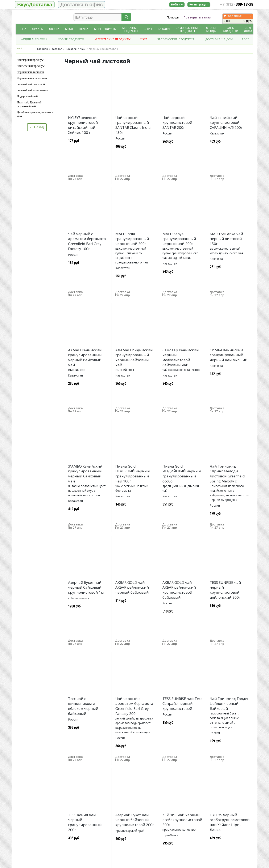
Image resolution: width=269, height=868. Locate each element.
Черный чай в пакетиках (32, 78)
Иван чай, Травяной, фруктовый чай (30, 104)
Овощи (54, 29)
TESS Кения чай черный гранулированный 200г (85, 822)
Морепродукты (105, 29)
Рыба (22, 29)
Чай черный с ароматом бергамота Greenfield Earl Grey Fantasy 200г (134, 706)
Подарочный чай (27, 96)
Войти (177, 4)
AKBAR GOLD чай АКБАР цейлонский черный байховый (132, 587)
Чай (83, 49)
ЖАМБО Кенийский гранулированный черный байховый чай (85, 474)
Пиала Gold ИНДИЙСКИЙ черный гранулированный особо (182, 474)
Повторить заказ (197, 17)
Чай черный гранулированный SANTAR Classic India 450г (133, 125)
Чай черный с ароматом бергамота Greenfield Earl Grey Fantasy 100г (87, 241)
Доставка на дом (219, 39)
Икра (144, 39)
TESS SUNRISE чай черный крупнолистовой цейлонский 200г (225, 590)
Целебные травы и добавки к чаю (35, 114)
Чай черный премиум (30, 60)
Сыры (148, 29)
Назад (37, 127)
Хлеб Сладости (231, 29)
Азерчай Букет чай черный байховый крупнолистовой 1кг (86, 587)
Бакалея (164, 29)
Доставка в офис (82, 5)
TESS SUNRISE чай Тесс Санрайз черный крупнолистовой (182, 704)
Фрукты (38, 29)
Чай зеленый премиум (31, 66)
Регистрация (199, 4)
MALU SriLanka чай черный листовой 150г (226, 239)
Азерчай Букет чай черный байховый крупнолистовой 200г (135, 820)
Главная (42, 49)
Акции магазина (34, 39)
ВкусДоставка (35, 5)
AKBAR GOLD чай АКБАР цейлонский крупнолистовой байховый (179, 590)
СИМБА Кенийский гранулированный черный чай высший (229, 355)
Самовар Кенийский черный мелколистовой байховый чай (181, 357)
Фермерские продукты (113, 39)
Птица (84, 29)
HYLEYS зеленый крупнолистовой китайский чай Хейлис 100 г (83, 125)
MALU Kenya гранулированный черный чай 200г (179, 239)
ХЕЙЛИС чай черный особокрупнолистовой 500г (182, 820)
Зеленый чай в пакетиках (32, 90)
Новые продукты (71, 39)
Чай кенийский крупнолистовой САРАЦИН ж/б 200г (226, 123)
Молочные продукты (130, 29)
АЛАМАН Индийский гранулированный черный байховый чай (134, 357)
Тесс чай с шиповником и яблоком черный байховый (83, 706)
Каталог (57, 49)
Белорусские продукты (176, 39)
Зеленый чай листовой (31, 84)
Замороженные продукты (187, 29)
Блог (245, 39)
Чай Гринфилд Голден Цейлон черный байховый (230, 704)
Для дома (248, 29)
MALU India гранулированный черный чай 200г (132, 239)
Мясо (69, 29)
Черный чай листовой (30, 72)
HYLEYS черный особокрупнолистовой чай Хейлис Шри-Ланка (230, 822)
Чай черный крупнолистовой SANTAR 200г (177, 123)
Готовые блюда (211, 29)
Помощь (173, 17)
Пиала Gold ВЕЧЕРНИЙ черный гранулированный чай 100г (133, 474)
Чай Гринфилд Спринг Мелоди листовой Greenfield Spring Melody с (227, 474)
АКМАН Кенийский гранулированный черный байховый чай (85, 357)
